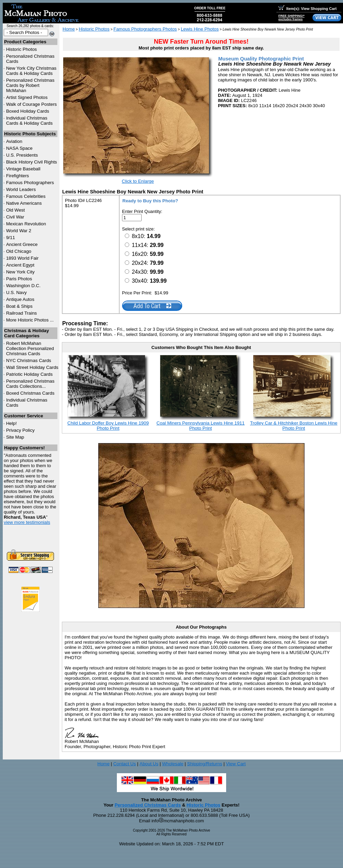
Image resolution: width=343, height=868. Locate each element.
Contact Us (124, 764)
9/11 (11, 238)
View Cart (236, 764)
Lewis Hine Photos (200, 29)
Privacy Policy (20, 430)
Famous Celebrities (26, 196)
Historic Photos (22, 49)
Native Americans (24, 203)
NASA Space (19, 148)
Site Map (15, 437)
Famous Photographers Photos (145, 29)
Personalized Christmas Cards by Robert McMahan (30, 85)
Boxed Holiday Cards (28, 111)
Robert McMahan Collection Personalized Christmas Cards (30, 348)
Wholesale (173, 764)
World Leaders (21, 189)
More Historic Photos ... (30, 320)
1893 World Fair (23, 258)
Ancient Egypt (20, 265)
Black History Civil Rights (32, 162)
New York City (20, 272)
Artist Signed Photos (27, 97)
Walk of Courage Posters (32, 104)
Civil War (15, 217)
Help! (12, 423)
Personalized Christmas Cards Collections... (30, 384)
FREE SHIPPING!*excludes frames (291, 18)
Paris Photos (19, 279)
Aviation (14, 141)
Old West (16, 210)
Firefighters (18, 176)
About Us (149, 764)
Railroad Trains (22, 313)
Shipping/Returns (204, 764)
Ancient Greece (22, 244)
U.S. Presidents (22, 155)
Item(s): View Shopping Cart (307, 9)
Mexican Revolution (26, 224)
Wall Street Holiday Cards (32, 367)
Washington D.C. (23, 286)
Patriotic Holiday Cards (30, 374)
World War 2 (19, 231)
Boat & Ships (19, 306)
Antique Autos (20, 299)
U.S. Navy (16, 292)
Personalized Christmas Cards (148, 805)
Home (69, 29)
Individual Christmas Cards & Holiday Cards (30, 121)
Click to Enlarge (138, 181)
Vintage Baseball (23, 169)
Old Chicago (19, 251)
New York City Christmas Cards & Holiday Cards (31, 71)
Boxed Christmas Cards (30, 393)
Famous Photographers (30, 183)
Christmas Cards (29, 360)
